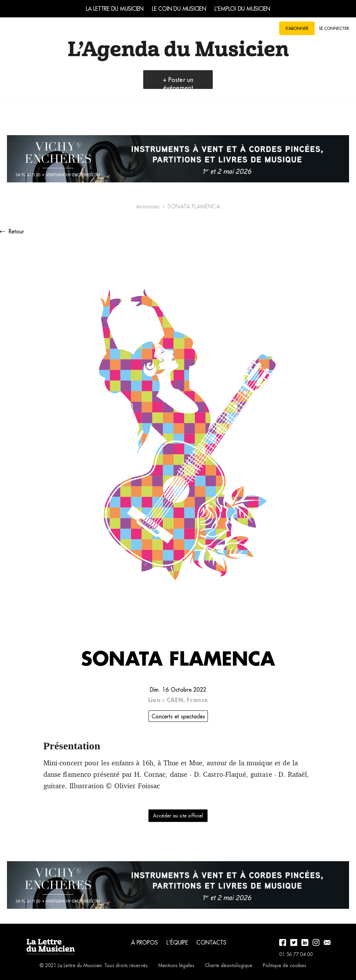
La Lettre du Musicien (115, 9)
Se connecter (334, 28)
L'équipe (177, 942)
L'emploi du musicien (242, 9)
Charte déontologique (229, 965)
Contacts (211, 942)
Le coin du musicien (179, 9)
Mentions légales (176, 965)
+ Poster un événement (178, 84)
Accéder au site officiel (178, 816)
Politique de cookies (285, 965)
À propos (145, 942)
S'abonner (297, 28)
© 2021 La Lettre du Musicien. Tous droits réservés (94, 965)
